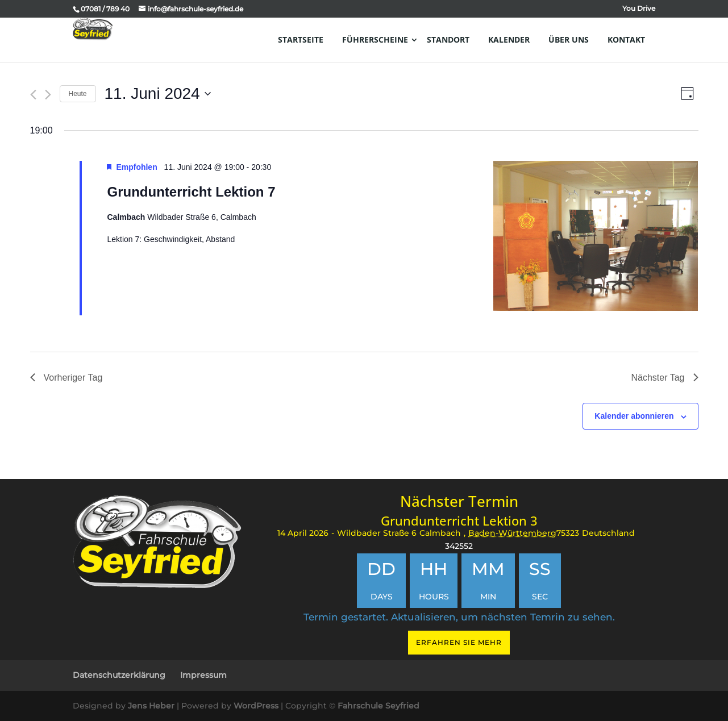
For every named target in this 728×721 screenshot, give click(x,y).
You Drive (639, 9)
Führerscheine (375, 39)
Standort (448, 39)
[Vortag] (33, 95)
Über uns (569, 39)
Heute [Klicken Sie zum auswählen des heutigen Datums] (78, 94)
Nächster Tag (665, 378)
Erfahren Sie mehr (459, 642)
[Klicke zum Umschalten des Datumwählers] (158, 94)
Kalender (509, 39)
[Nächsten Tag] (48, 95)
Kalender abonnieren (634, 416)
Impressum (203, 675)
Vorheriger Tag (66, 378)
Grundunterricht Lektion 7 (191, 192)
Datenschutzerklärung (119, 675)
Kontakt (626, 39)
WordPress (256, 706)
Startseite (301, 39)
